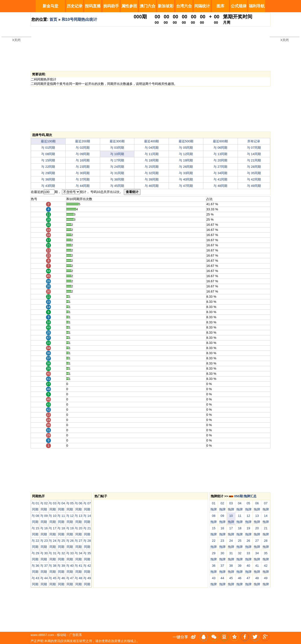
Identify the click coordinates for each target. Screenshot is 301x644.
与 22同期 (48, 167)
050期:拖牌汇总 (243, 496)
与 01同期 (48, 148)
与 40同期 (186, 179)
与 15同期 (48, 160)
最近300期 (117, 141)
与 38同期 (117, 179)
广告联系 (76, 635)
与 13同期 (220, 154)
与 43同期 (48, 186)
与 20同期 (220, 160)
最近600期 (220, 141)
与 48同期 (220, 186)
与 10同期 (117, 154)
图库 (220, 6)
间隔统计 (202, 6)
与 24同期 (117, 167)
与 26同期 (186, 167)
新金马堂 (50, 6)
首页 (53, 19)
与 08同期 (48, 154)
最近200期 (83, 141)
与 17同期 (117, 160)
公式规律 (239, 6)
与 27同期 (220, 167)
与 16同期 (83, 160)
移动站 (62, 635)
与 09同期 (83, 154)
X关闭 (17, 40)
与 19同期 (186, 160)
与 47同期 (186, 186)
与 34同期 (220, 173)
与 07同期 (254, 148)
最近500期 (186, 141)
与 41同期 (220, 179)
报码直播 (93, 6)
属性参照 (129, 6)
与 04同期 (152, 148)
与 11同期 (152, 154)
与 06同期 (220, 148)
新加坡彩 (166, 6)
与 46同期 (152, 186)
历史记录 (75, 6)
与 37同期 (83, 179)
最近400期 (152, 141)
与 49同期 (254, 186)
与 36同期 (48, 179)
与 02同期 (83, 148)
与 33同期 (186, 173)
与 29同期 (48, 173)
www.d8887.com (42, 635)
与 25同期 (152, 167)
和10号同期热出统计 (80, 19)
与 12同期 (186, 154)
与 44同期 (83, 186)
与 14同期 (254, 154)
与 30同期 (83, 173)
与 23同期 (83, 167)
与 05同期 (186, 148)
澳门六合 (148, 6)
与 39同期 (152, 179)
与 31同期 (117, 173)
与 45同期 (117, 186)
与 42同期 (254, 179)
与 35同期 (254, 173)
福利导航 (257, 6)
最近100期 (48, 141)
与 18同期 (152, 160)
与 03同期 (117, 148)
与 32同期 (152, 173)
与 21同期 (254, 160)
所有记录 (254, 141)
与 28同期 (254, 167)
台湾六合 (184, 6)
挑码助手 (111, 6)
